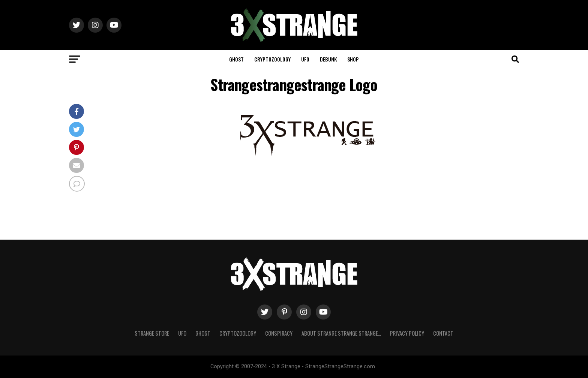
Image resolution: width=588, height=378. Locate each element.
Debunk (328, 59)
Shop (353, 59)
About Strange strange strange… (341, 333)
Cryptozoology (272, 59)
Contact (443, 333)
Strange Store (152, 333)
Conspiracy (279, 333)
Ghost (236, 59)
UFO (305, 59)
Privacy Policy (407, 333)
